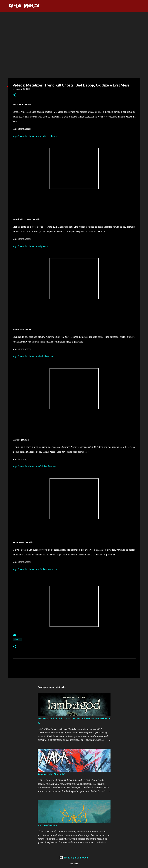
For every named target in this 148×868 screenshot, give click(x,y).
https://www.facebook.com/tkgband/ (30, 246)
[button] (14, 95)
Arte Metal (24, 6)
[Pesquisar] (44, 6)
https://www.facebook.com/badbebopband (33, 356)
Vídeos (17, 639)
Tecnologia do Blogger (74, 858)
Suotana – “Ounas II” (48, 826)
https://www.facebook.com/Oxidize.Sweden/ (34, 466)
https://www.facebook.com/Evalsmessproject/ (35, 569)
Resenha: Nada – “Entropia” (51, 774)
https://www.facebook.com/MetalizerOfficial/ (35, 136)
